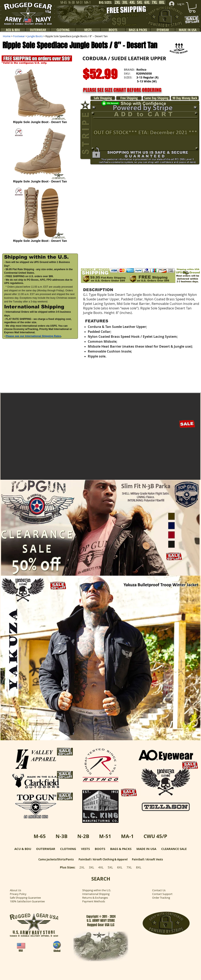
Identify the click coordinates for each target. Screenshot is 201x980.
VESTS (85, 849)
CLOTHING (68, 849)
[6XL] (147, 2)
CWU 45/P (155, 836)
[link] (192, 7)
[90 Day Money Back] (185, 98)
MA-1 (127, 836)
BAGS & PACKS (121, 849)
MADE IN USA (146, 849)
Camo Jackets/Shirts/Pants (56, 859)
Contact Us (159, 890)
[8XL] (162, 2)
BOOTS (100, 849)
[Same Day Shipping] (156, 98)
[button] (180, 82)
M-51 (105, 836)
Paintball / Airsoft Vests (147, 859)
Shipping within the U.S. (97, 890)
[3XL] (125, 2)
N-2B (83, 836)
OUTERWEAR (46, 849)
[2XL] (118, 2)
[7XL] (154, 2)
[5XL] (140, 2)
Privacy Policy (18, 894)
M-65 (40, 836)
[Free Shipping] (129, 98)
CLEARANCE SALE (174, 849)
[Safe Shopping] (103, 98)
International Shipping (96, 894)
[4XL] (132, 2)
